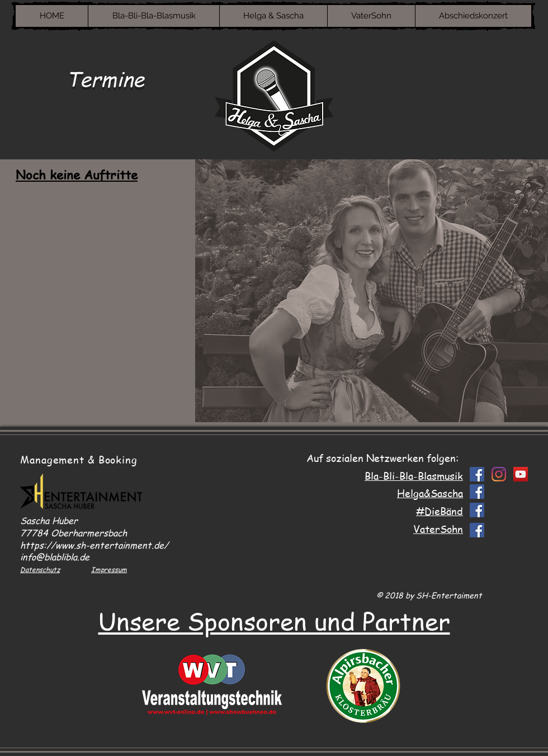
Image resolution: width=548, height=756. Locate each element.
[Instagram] (499, 474)
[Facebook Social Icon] (477, 474)
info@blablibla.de (55, 557)
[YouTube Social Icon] (521, 474)
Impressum (109, 570)
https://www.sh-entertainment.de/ (94, 545)
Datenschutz (40, 570)
